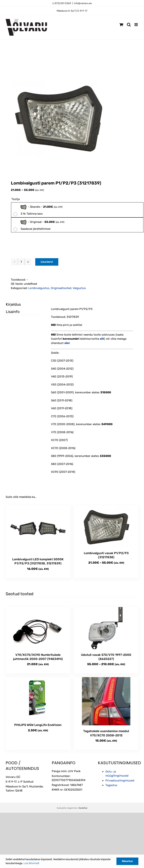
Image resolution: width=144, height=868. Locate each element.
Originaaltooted (61, 288)
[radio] (77, 210)
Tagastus (111, 785)
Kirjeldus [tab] (13, 304)
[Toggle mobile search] (129, 25)
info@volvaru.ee (83, 3)
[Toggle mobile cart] (121, 25)
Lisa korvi (47, 262)
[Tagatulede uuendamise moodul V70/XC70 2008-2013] (106, 701)
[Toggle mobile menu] (136, 25)
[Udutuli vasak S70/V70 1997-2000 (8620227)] (106, 628)
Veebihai (83, 808)
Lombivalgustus (39, 288)
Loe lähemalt (31, 863)
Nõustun (127, 861)
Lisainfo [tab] (13, 312)
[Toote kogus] (21, 262)
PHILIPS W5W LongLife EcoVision (38, 725)
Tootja (16, 199)
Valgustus (79, 288)
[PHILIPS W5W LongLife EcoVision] (38, 698)
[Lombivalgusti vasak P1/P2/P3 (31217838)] (106, 526)
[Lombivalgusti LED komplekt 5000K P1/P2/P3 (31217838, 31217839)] (38, 529)
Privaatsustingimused (120, 781)
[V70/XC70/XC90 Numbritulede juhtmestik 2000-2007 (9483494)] (38, 628)
